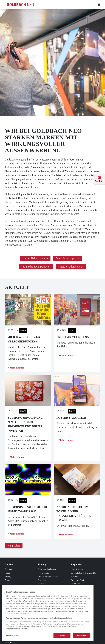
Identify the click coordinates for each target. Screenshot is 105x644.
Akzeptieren (81, 635)
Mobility (8, 576)
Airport (8, 580)
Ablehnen (62, 635)
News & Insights (78, 569)
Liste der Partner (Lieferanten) (18, 629)
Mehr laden (14, 546)
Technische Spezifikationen (49, 576)
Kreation (41, 584)
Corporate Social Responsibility (83, 573)
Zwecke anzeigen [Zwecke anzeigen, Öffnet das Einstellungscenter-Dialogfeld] (12, 635)
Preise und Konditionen (47, 569)
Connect (8, 584)
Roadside (9, 569)
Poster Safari (76, 584)
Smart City (75, 576)
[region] (48, 613)
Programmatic (43, 573)
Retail (7, 573)
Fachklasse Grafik (78, 580)
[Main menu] (71, 5)
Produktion (42, 580)
